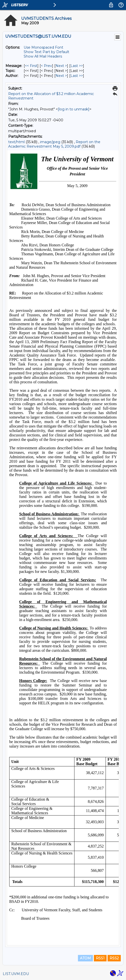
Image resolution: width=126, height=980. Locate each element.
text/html (16, 142)
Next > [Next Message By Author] (61, 76)
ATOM (85, 958)
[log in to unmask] (74, 109)
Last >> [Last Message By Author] (77, 76)
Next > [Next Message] (61, 66)
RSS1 (100, 958)
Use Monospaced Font (43, 47)
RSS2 (114, 958)
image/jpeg (50, 142)
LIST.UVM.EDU (16, 974)
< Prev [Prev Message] (46, 66)
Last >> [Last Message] (77, 66)
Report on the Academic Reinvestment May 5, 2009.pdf (54, 144)
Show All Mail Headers (43, 56)
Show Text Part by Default (46, 52)
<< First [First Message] (31, 66)
